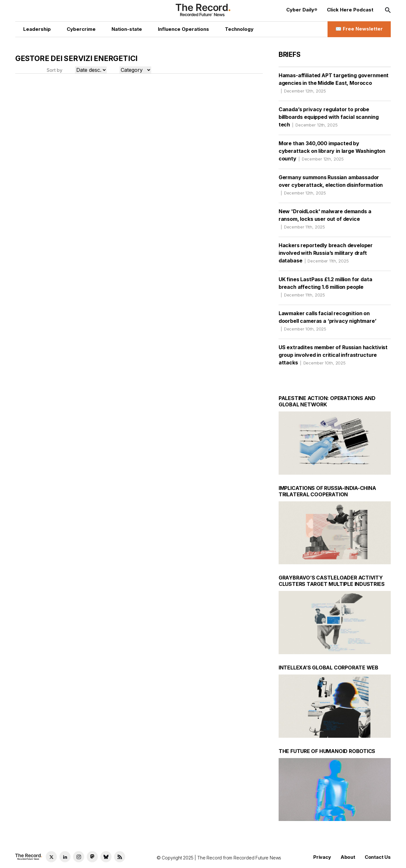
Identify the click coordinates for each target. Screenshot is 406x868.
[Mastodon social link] (92, 857)
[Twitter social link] (51, 857)
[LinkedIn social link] (65, 857)
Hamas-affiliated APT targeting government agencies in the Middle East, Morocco (334, 83)
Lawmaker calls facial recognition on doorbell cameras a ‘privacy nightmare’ (328, 321)
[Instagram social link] (79, 857)
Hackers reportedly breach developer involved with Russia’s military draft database (326, 253)
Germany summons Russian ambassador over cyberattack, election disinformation (331, 185)
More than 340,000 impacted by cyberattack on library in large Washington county (332, 151)
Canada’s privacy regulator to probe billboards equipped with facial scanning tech (329, 117)
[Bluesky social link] (106, 857)
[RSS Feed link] (120, 857)
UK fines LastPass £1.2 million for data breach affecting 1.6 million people (325, 287)
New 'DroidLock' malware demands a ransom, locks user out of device (325, 219)
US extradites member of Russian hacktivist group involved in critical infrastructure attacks (333, 355)
